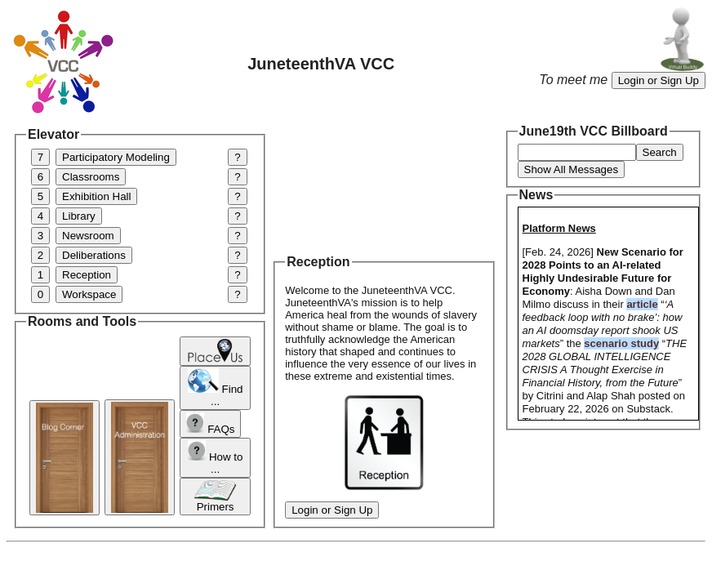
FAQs (210, 424)
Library (79, 216)
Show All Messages (572, 169)
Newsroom (88, 236)
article (642, 304)
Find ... (216, 388)
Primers (215, 497)
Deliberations (94, 255)
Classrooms (91, 177)
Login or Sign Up (659, 80)
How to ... (216, 458)
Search (660, 152)
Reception (87, 275)
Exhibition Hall (96, 196)
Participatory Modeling (116, 157)
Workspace (89, 294)
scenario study (621, 343)
